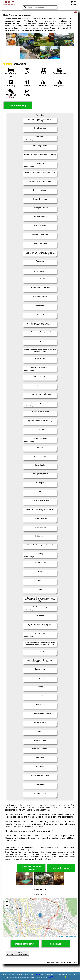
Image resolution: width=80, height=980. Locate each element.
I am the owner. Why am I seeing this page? (18, 953)
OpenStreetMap (71, 936)
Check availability (18, 105)
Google (38, 975)
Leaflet (61, 936)
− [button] (7, 906)
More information (61, 868)
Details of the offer (24, 944)
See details (56, 944)
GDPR (51, 977)
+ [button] (7, 902)
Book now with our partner (31, 868)
